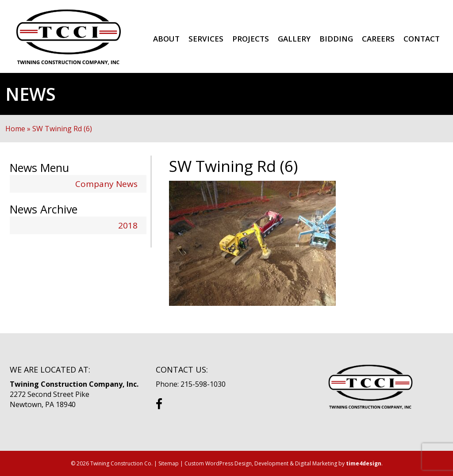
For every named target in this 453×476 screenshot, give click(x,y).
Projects (251, 39)
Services (206, 39)
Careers (378, 39)
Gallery (294, 39)
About (166, 39)
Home (15, 129)
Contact (422, 39)
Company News (106, 184)
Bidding (336, 39)
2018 (128, 225)
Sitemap (169, 463)
